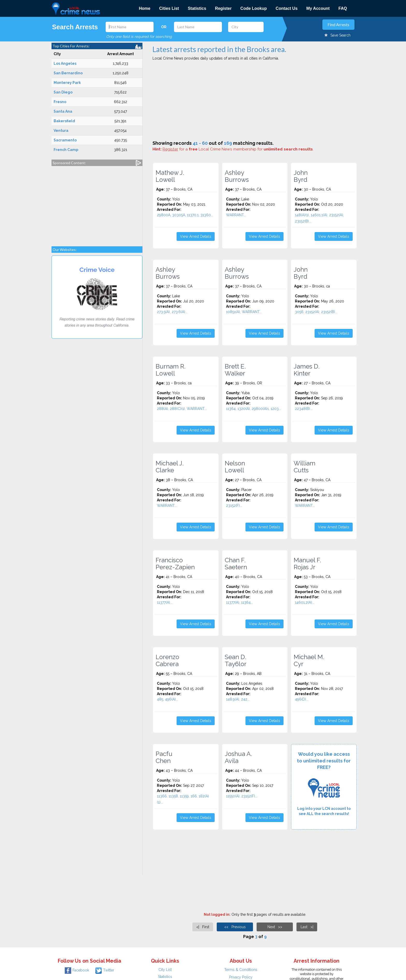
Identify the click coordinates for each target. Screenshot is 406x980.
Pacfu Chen (164, 757)
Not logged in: (217, 914)
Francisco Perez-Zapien (175, 564)
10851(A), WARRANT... (244, 312)
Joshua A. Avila (238, 757)
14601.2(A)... (305, 602)
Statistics (197, 8)
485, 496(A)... (168, 699)
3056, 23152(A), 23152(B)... (316, 312)
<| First (203, 927)
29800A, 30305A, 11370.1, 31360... (185, 215)
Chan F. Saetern (236, 564)
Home (144, 8)
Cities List (169, 8)
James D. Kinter (307, 370)
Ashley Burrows (237, 176)
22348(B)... (304, 409)
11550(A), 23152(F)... (242, 796)
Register (223, 8)
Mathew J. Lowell (170, 176)
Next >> (275, 927)
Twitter (105, 970)
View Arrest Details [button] (196, 236)
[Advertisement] (97, 204)
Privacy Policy (241, 977)
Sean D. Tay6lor (236, 660)
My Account (318, 8)
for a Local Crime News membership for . (238, 149)
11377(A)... (165, 602)
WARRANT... (236, 215)
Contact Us (287, 8)
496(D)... (302, 699)
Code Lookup (253, 8)
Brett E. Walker (235, 370)
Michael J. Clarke (170, 467)
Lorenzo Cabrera (167, 660)
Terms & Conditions (241, 970)
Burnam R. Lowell (171, 370)
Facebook (77, 970)
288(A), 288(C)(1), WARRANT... (182, 409)
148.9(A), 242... (238, 699)
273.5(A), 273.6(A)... (172, 312)
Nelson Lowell (235, 467)
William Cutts (304, 467)
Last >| (307, 927)
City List (165, 970)
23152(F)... (234, 506)
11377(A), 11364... (240, 602)
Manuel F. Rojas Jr (307, 564)
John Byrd (301, 176)
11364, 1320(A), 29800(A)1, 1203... (253, 409)
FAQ (343, 8)
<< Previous (235, 927)
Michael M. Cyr (309, 660)
